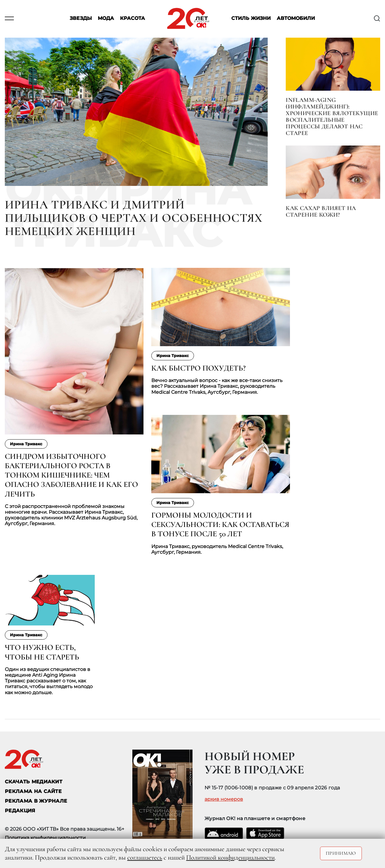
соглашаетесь (145, 857)
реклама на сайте (33, 791)
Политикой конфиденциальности (230, 857)
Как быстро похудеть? (199, 368)
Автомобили (296, 19)
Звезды (81, 19)
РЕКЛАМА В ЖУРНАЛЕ (36, 801)
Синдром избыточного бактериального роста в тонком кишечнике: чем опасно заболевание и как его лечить (71, 475)
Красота (132, 19)
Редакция (20, 811)
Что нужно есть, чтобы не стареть (42, 652)
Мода (106, 19)
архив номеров (224, 799)
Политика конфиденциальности (45, 838)
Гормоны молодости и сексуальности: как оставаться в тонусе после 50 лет (220, 524)
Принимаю (341, 853)
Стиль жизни (251, 19)
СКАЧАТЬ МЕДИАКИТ (34, 782)
